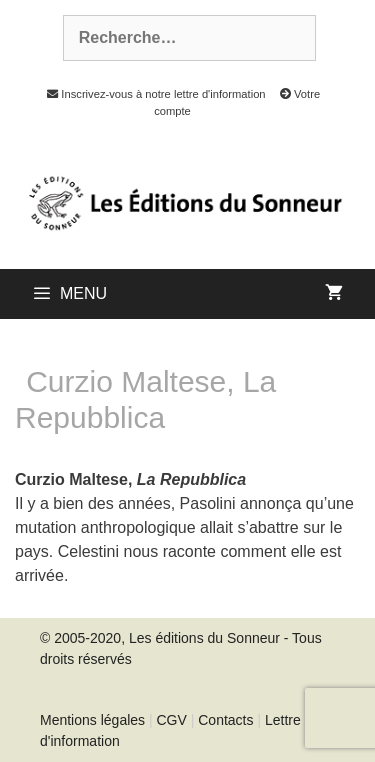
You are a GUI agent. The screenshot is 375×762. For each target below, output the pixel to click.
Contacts (225, 720)
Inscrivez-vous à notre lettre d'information (151, 94)
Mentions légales (92, 720)
